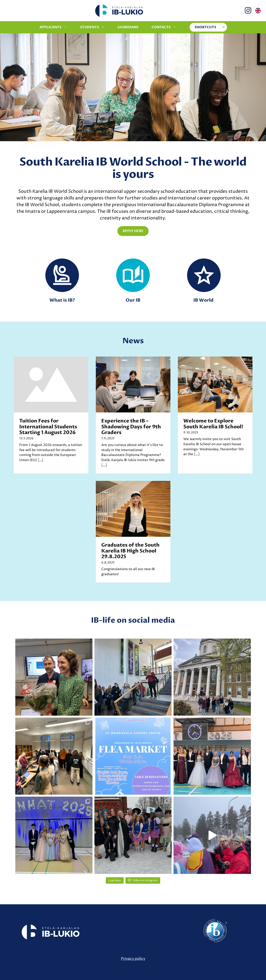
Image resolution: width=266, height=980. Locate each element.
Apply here (133, 231)
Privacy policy (133, 959)
